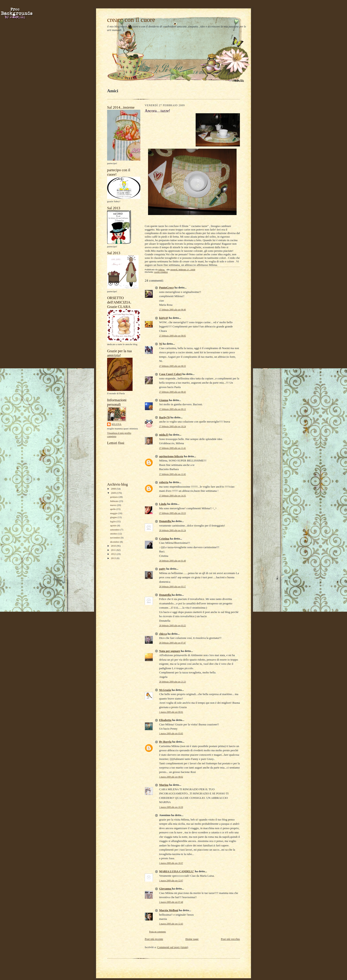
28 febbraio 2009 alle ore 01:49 (173, 561)
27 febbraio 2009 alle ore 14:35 (173, 496)
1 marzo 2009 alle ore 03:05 (171, 733)
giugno (114, 517)
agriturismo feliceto (171, 456)
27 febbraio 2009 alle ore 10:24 (173, 426)
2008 (114, 489)
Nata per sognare (170, 651)
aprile (113, 509)
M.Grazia (165, 690)
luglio (113, 521)
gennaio (114, 497)
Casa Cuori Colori (170, 374)
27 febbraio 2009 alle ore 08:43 (173, 392)
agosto (114, 525)
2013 (114, 558)
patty (162, 569)
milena (117, 424)
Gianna (164, 400)
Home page (192, 939)
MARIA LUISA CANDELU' (177, 871)
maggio (114, 513)
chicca (163, 634)
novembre (115, 538)
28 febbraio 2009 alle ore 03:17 (173, 587)
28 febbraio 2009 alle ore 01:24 (173, 530)
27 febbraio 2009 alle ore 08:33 (173, 366)
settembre (115, 530)
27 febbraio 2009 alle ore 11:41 (173, 448)
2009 (114, 493)
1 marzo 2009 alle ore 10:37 (171, 863)
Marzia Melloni (169, 910)
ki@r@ (164, 318)
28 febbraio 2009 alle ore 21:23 (173, 682)
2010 (114, 546)
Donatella (165, 521)
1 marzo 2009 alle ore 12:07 (171, 881)
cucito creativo (161, 272)
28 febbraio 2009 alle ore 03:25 (173, 625)
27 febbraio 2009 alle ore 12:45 (173, 474)
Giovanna (165, 889)
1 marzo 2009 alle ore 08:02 (171, 777)
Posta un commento (158, 932)
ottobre (114, 534)
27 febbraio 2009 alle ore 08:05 (173, 336)
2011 (114, 550)
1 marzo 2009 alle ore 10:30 (171, 807)
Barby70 (164, 417)
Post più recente (154, 939)
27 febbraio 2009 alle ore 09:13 (173, 409)
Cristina (164, 539)
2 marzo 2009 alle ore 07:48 (171, 902)
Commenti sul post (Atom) (173, 947)
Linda (163, 504)
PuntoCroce (166, 287)
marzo (113, 505)
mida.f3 (164, 435)
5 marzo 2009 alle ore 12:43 (171, 924)
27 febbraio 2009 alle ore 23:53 (173, 513)
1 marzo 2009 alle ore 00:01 (171, 712)
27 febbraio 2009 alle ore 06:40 (173, 310)
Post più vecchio (230, 939)
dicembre (115, 542)
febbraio (114, 501)
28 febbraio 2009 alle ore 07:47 (173, 643)
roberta (164, 482)
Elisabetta (165, 720)
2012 (114, 554)
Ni (161, 344)
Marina (164, 785)
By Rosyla (165, 742)
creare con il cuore (131, 20)
